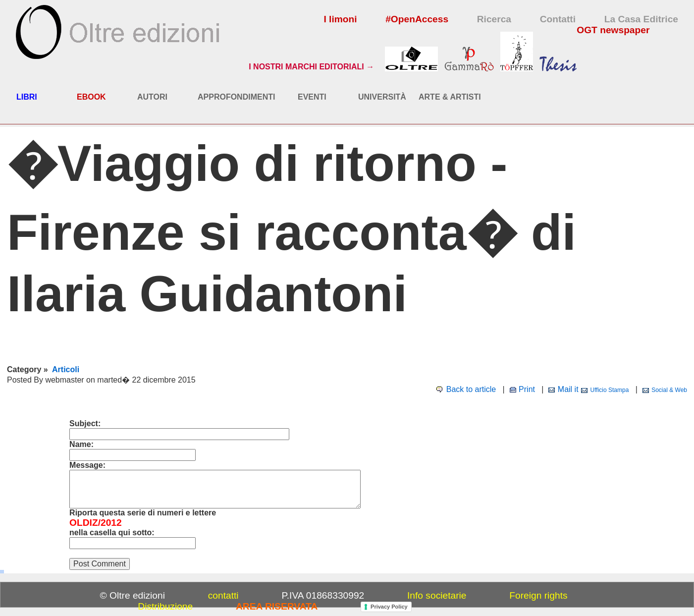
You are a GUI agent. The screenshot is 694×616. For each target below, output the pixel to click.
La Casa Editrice (641, 19)
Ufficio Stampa (610, 390)
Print (527, 389)
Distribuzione (165, 606)
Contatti (558, 19)
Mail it (568, 389)
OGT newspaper (613, 30)
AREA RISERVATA (277, 606)
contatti (223, 595)
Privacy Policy (389, 607)
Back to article (471, 389)
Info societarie (437, 595)
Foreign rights (538, 595)
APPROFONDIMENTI (236, 97)
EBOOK (91, 97)
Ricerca (494, 19)
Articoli (66, 369)
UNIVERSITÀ (382, 97)
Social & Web (669, 390)
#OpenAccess (417, 19)
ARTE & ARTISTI (450, 97)
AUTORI (152, 97)
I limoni (340, 19)
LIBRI (27, 97)
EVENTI (312, 97)
